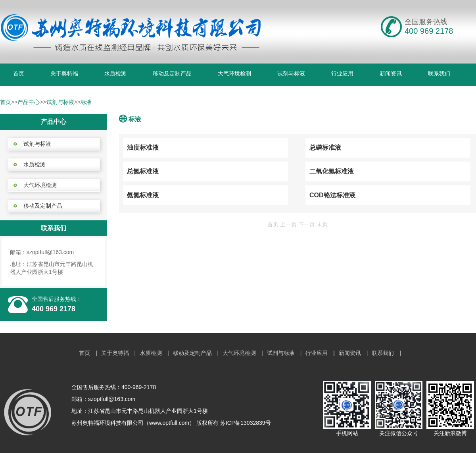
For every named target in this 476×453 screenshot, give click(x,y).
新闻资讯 (391, 73)
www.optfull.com (169, 423)
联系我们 (439, 73)
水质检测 (115, 73)
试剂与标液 (291, 73)
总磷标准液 (325, 147)
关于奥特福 (64, 73)
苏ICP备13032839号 (246, 423)
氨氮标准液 (143, 195)
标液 (86, 102)
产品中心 (29, 102)
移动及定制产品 (172, 73)
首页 (19, 73)
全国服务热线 (426, 22)
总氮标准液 (143, 171)
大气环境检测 (234, 73)
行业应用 (342, 73)
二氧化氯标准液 (332, 171)
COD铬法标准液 (332, 195)
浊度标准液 (143, 147)
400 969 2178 (54, 309)
